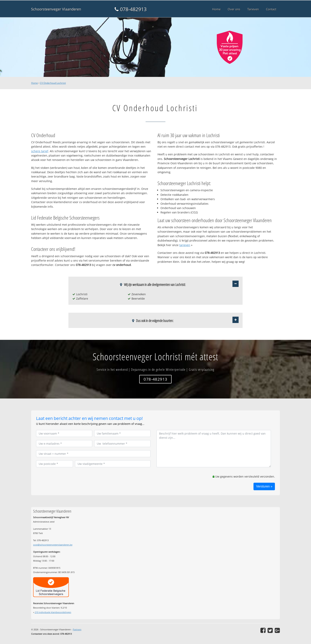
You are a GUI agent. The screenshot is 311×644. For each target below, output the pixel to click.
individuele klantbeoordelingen (53, 612)
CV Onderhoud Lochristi (53, 83)
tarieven (185, 245)
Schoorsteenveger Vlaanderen (56, 9)
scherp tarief (40, 151)
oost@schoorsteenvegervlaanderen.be (53, 545)
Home (35, 83)
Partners (77, 629)
